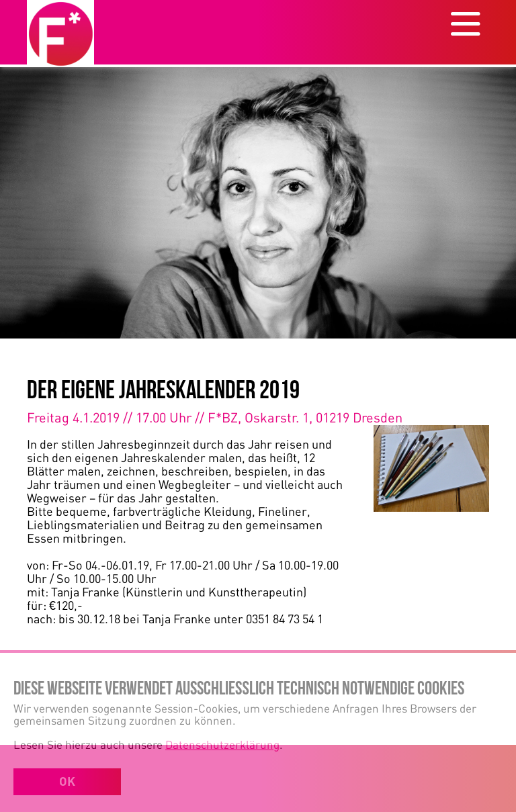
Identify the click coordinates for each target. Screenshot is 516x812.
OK (67, 781)
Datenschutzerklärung (222, 744)
